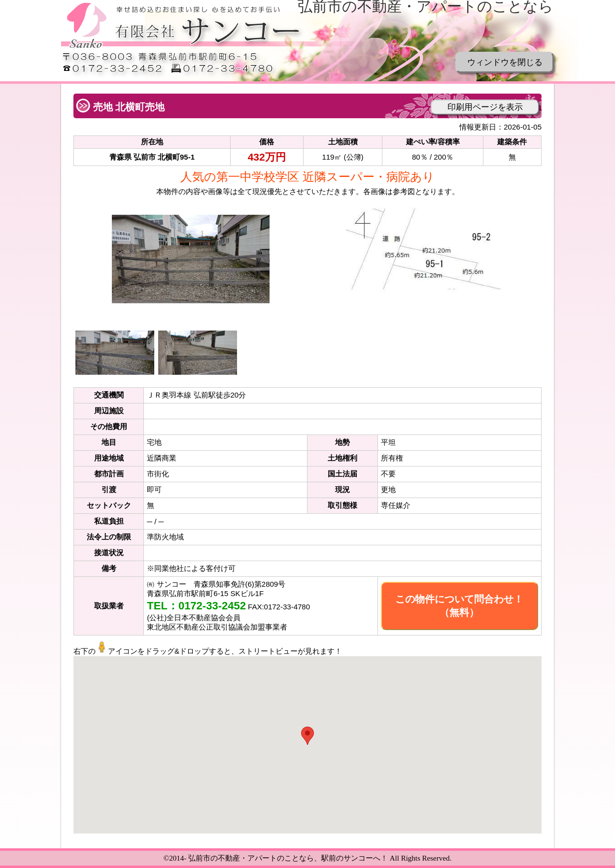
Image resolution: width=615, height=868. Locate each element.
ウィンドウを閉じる (505, 62)
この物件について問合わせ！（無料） (459, 606)
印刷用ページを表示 (485, 107)
